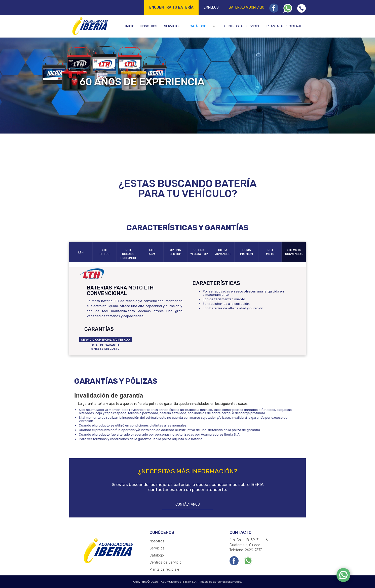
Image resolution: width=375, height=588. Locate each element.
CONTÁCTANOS (188, 504)
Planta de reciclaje (284, 26)
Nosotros (149, 26)
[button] (203, 26)
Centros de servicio (242, 26)
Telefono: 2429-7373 (246, 550)
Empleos (211, 7)
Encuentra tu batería (171, 7)
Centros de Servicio (165, 562)
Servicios (172, 26)
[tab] (81, 252)
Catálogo (198, 26)
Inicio (130, 26)
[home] (89, 26)
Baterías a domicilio (247, 7)
